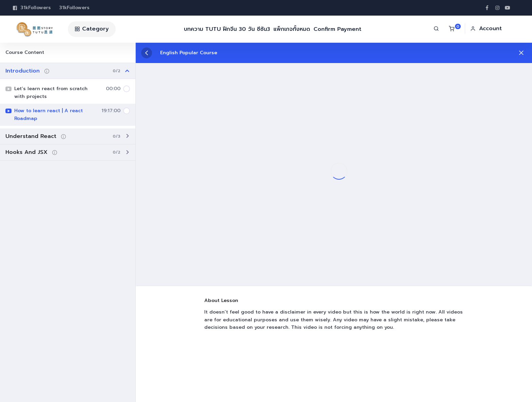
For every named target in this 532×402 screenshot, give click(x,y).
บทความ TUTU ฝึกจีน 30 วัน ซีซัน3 (227, 29)
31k (32, 8)
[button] (486, 28)
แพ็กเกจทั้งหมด (292, 29)
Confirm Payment (337, 29)
